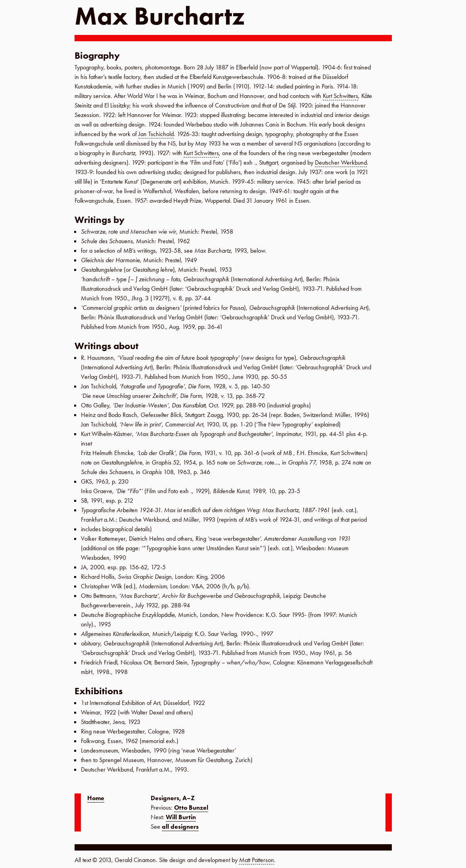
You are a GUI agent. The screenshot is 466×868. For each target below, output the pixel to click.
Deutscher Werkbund (341, 162)
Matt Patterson (257, 860)
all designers (180, 827)
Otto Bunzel (191, 808)
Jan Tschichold (156, 134)
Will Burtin (181, 817)
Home (96, 798)
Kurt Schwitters (340, 96)
